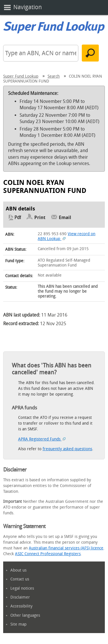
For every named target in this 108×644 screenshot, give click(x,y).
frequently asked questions (67, 449)
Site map (18, 624)
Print (40, 217)
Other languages (25, 615)
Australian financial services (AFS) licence (66, 548)
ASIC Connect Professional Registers (48, 554)
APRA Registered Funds (42, 439)
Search (54, 76)
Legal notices (22, 588)
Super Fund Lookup (21, 76)
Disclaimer (20, 597)
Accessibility (21, 606)
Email (65, 217)
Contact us (20, 579)
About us (18, 570)
